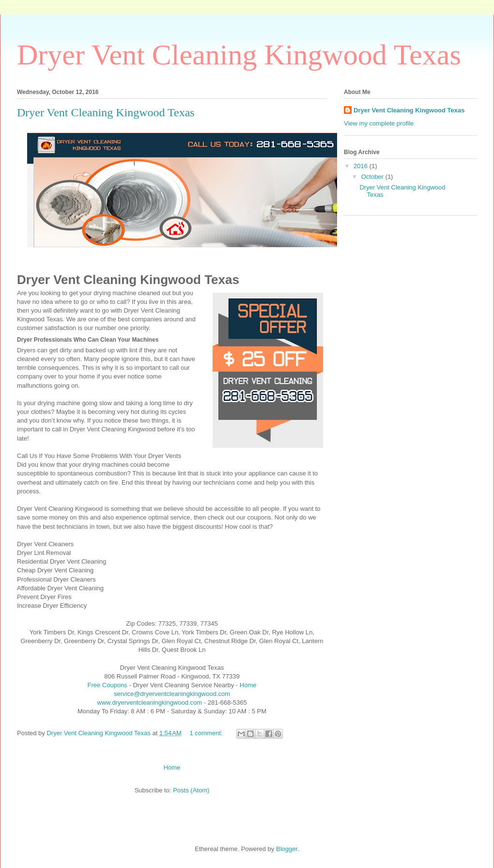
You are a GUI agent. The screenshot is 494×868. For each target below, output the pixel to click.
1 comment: (207, 733)
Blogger (287, 849)
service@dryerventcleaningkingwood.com (172, 694)
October (373, 177)
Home (248, 685)
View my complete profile (379, 123)
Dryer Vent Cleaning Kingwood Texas (106, 112)
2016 (362, 166)
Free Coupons (107, 685)
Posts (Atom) (191, 790)
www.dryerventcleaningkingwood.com (149, 702)
